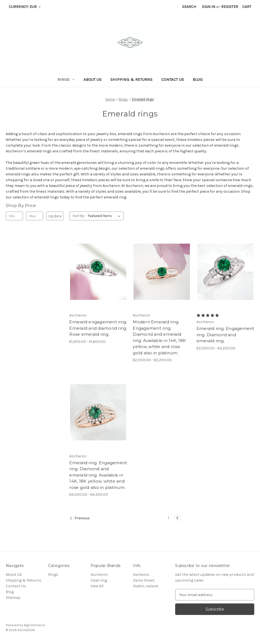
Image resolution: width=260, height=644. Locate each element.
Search (189, 7)
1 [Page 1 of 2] (168, 518)
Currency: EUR (25, 7)
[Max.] (35, 216)
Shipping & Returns (131, 79)
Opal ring (99, 580)
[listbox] (105, 216)
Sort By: (79, 216)
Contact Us (173, 79)
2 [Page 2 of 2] (177, 518)
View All (97, 586)
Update (55, 216)
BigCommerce (34, 625)
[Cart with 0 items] (247, 7)
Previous (80, 518)
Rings (66, 79)
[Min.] (14, 216)
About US (93, 79)
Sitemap (13, 598)
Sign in (209, 7)
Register (230, 7)
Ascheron (99, 575)
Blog (198, 79)
